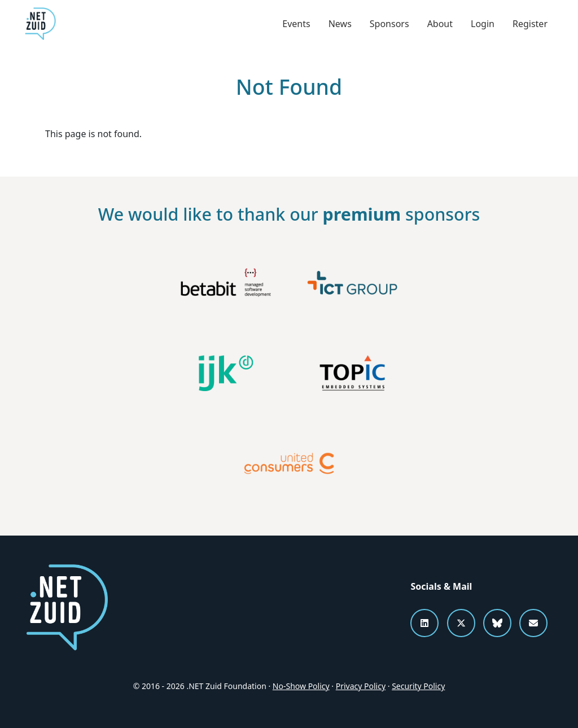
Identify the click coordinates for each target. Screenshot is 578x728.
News (340, 24)
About (440, 24)
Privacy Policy (361, 686)
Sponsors (389, 24)
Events (296, 24)
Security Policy (418, 686)
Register (530, 24)
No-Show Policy (301, 686)
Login (483, 24)
